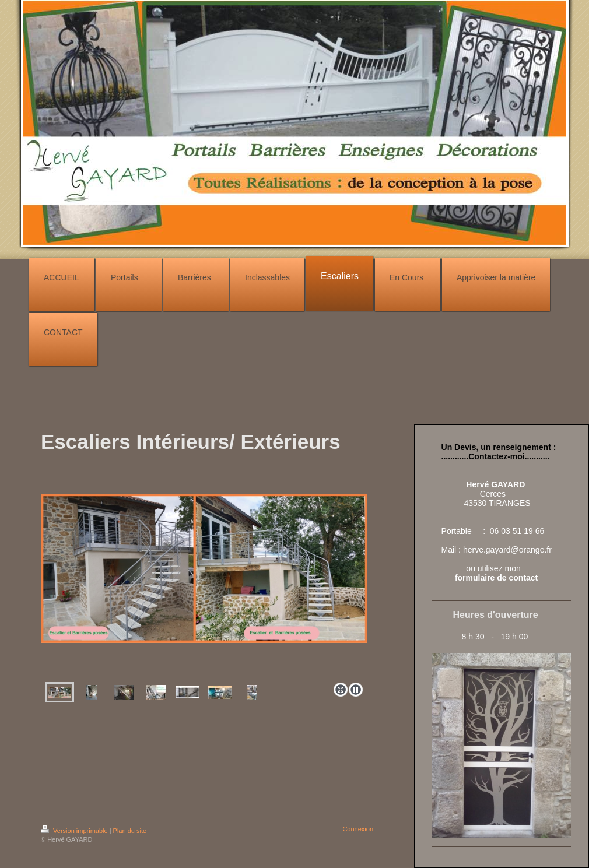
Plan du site (130, 831)
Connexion (358, 829)
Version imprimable (75, 831)
